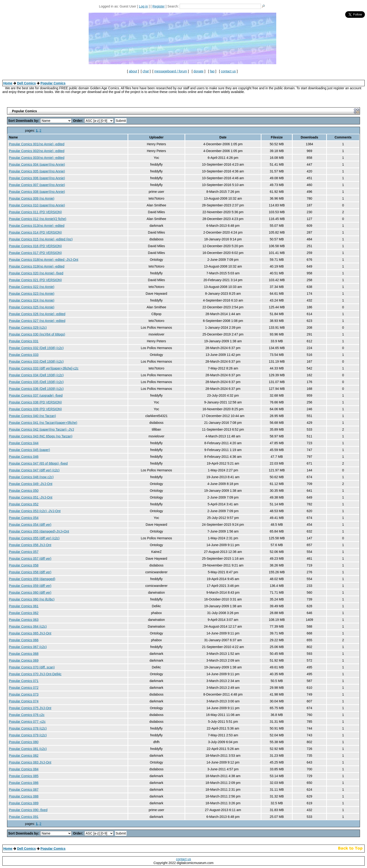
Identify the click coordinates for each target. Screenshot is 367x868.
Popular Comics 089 (24, 803)
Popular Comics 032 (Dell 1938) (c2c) (36, 348)
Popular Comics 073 (24, 694)
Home (8, 83)
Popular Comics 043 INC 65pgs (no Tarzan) (41, 436)
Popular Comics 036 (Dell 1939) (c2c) (36, 389)
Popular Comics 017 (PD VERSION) (35, 253)
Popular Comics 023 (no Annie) (32, 294)
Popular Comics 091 (24, 817)
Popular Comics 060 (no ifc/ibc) (32, 599)
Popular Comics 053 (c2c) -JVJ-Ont (35, 511)
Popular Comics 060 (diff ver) (30, 592)
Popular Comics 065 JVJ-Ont (30, 633)
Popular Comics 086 (24, 783)
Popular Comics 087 (24, 790)
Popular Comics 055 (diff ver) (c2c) (34, 538)
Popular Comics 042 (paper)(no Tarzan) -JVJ (42, 429)
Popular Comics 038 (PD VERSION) (35, 402)
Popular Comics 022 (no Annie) (32, 287)
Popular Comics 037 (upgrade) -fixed (36, 395)
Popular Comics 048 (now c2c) (31, 477)
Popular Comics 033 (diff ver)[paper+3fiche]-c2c (44, 368)
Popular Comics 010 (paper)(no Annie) (37, 205)
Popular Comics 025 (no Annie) (32, 307)
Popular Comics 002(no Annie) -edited (37, 151)
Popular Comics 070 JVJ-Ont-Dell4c (35, 674)
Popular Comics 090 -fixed (28, 810)
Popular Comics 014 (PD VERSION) (35, 232)
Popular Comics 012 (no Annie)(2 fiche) (38, 219)
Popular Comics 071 (24, 681)
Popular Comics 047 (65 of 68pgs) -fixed (38, 463)
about (133, 71)
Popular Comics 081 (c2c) (28, 749)
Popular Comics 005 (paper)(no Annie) (37, 171)
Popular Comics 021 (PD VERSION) (35, 280)
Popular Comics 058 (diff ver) (30, 572)
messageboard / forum (171, 71)
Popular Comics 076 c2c (27, 715)
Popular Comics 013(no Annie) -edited (37, 226)
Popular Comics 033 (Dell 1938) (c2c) (36, 361)
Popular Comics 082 (24, 756)
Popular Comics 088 (24, 796)
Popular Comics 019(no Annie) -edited (37, 266)
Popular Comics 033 (24, 355)
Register (159, 6)
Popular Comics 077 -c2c (27, 722)
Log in (143, 6)
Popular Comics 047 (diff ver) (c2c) (34, 470)
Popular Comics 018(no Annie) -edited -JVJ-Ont (44, 260)
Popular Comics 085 (24, 776)
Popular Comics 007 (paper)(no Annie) (37, 185)
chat (146, 71)
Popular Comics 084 (24, 769)
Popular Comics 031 (24, 341)
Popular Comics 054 (24, 518)
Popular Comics (53, 83)
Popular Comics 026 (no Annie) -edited (37, 314)
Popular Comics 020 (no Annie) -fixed (36, 273)
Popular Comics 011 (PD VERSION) (35, 212)
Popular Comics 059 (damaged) (32, 579)
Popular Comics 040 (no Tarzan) (32, 416)
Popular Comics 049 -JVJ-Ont (31, 484)
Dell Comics (26, 83)
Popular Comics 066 (24, 640)
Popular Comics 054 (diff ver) (30, 525)
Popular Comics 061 (24, 606)
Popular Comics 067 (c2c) (28, 647)
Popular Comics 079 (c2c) (28, 735)
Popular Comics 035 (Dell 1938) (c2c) (36, 382)
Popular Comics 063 (24, 620)
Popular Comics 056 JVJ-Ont (30, 545)
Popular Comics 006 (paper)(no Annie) (37, 178)
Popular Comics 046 (24, 457)
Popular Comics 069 (24, 660)
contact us (228, 71)
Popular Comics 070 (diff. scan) (32, 667)
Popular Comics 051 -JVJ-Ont (31, 497)
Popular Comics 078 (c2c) (28, 728)
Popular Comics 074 (24, 701)
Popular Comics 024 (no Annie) (32, 300)
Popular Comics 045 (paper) (29, 450)
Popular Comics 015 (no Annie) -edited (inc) (41, 239)
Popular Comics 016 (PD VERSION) (35, 246)
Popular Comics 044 (24, 443)
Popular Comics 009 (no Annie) (32, 198)
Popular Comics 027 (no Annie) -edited (37, 321)
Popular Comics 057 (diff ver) (30, 559)
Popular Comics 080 (24, 742)
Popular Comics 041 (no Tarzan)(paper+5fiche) (43, 423)
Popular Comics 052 (24, 504)
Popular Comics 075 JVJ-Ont (30, 708)
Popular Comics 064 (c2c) (28, 626)
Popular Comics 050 (24, 491)
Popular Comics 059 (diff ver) (30, 586)
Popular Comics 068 (24, 654)
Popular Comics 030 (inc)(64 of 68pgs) (37, 334)
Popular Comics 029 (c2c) (28, 328)
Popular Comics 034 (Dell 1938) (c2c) (36, 375)
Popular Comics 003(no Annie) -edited (37, 158)
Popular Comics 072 (24, 688)
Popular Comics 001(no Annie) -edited (37, 144)
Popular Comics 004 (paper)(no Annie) (37, 164)
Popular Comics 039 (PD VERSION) (35, 409)
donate (199, 71)
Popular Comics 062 (24, 613)
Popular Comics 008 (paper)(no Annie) (37, 192)
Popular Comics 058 (24, 565)
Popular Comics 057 (24, 552)
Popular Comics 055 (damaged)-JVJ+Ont (39, 531)
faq (212, 71)
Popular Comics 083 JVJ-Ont (30, 762)
